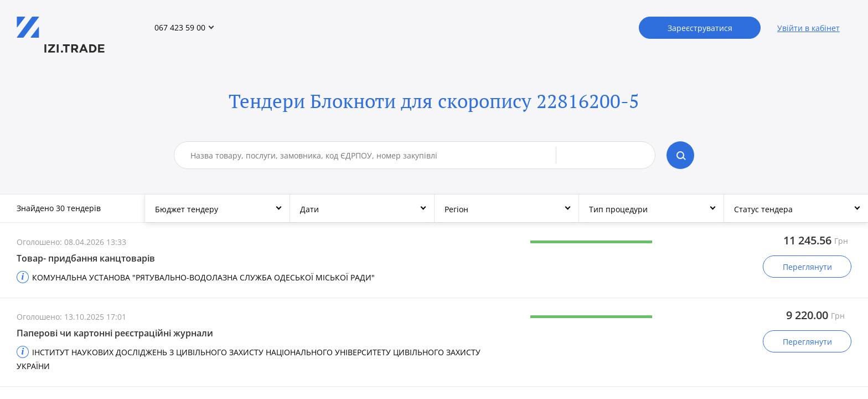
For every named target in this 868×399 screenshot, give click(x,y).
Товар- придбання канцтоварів (86, 258)
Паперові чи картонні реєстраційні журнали (115, 333)
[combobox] (373, 155)
